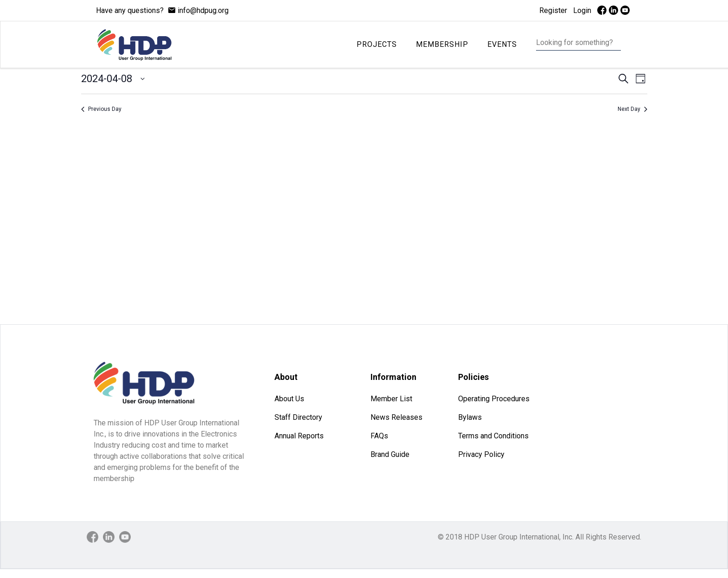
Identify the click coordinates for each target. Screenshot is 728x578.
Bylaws (470, 417)
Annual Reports (299, 436)
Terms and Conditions (493, 436)
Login (582, 10)
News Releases (396, 417)
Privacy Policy (481, 454)
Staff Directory (298, 417)
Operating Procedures (494, 399)
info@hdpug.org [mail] (203, 10)
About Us (289, 399)
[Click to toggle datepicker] (113, 79)
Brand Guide (390, 454)
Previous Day (101, 109)
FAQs (379, 436)
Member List (391, 399)
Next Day (632, 109)
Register (553, 10)
